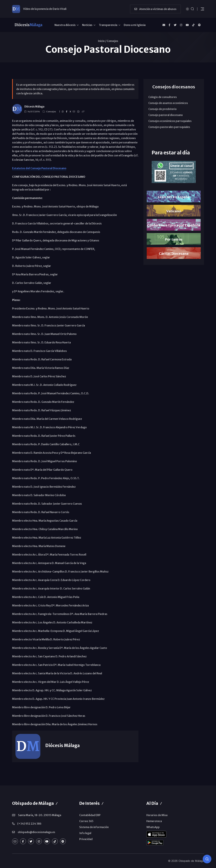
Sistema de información (94, 827)
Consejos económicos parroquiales (170, 121)
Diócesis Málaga (34, 107)
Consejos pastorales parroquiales (169, 127)
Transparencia (108, 25)
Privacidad (86, 839)
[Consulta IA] (207, 859)
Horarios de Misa (157, 815)
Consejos (112, 41)
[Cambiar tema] (187, 9)
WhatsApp (153, 827)
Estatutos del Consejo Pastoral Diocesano (39, 168)
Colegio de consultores (163, 97)
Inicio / (102, 41)
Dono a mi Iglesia (135, 25)
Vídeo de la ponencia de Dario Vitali (45, 9)
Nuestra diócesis (65, 25)
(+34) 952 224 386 (29, 824)
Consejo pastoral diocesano (166, 115)
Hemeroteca (154, 821)
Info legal (85, 833)
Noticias (87, 25)
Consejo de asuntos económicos (168, 103)
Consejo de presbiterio (162, 109)
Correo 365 (86, 821)
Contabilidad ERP (90, 815)
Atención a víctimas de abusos (155, 9)
